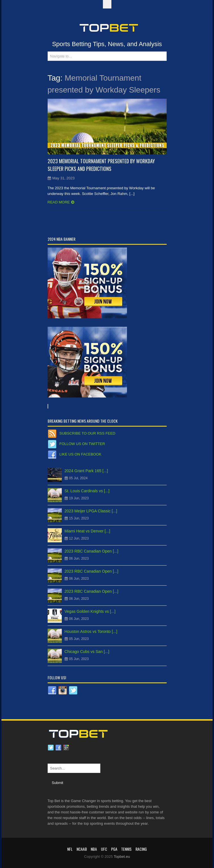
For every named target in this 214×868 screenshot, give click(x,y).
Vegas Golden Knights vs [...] (90, 611)
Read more (59, 202)
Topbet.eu (122, 857)
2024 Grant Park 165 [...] (86, 471)
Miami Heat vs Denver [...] (87, 531)
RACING (141, 849)
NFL (70, 849)
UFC (104, 849)
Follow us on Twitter (82, 444)
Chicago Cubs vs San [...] (87, 652)
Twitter (51, 748)
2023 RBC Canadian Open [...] (92, 551)
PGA (114, 849)
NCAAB (82, 849)
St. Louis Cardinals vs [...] (87, 491)
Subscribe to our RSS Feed (87, 433)
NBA (94, 849)
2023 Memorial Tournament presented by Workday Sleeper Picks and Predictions (101, 165)
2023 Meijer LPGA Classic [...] (91, 511)
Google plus (66, 748)
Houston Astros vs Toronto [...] (91, 631)
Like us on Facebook (80, 454)
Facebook (58, 748)
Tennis (126, 849)
